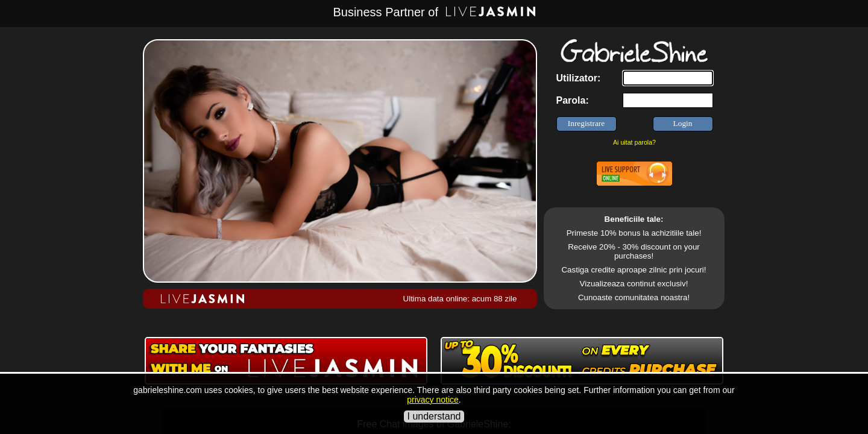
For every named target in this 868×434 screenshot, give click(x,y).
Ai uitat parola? (634, 142)
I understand (434, 416)
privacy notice (433, 400)
